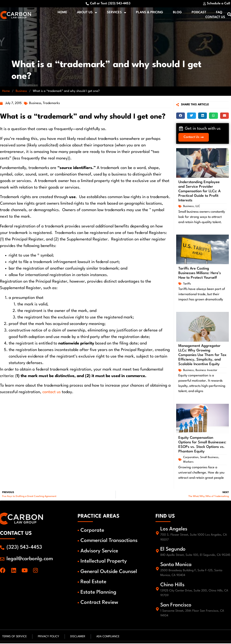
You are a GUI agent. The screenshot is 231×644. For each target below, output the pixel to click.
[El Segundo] (158, 552)
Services (117, 13)
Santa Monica (177, 566)
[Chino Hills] (158, 590)
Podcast (200, 13)
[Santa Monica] (158, 570)
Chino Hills (173, 586)
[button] (181, 117)
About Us (88, 13)
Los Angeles (174, 530)
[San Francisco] (158, 610)
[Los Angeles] (158, 534)
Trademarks (51, 104)
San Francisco (177, 606)
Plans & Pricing (150, 13)
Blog (178, 13)
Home (63, 13)
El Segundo (174, 550)
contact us (52, 393)
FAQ (220, 13)
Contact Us (216, 18)
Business (21, 92)
